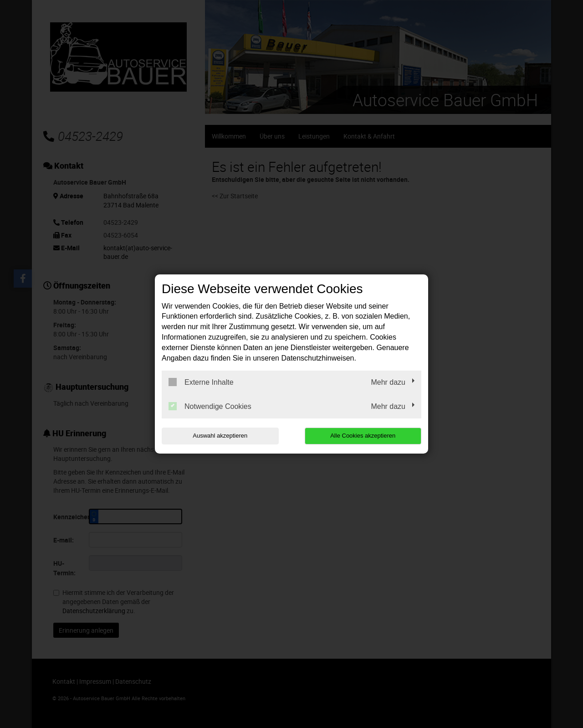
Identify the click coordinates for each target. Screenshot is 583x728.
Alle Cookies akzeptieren (363, 436)
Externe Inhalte (201, 382)
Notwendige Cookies (210, 406)
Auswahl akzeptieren (220, 436)
